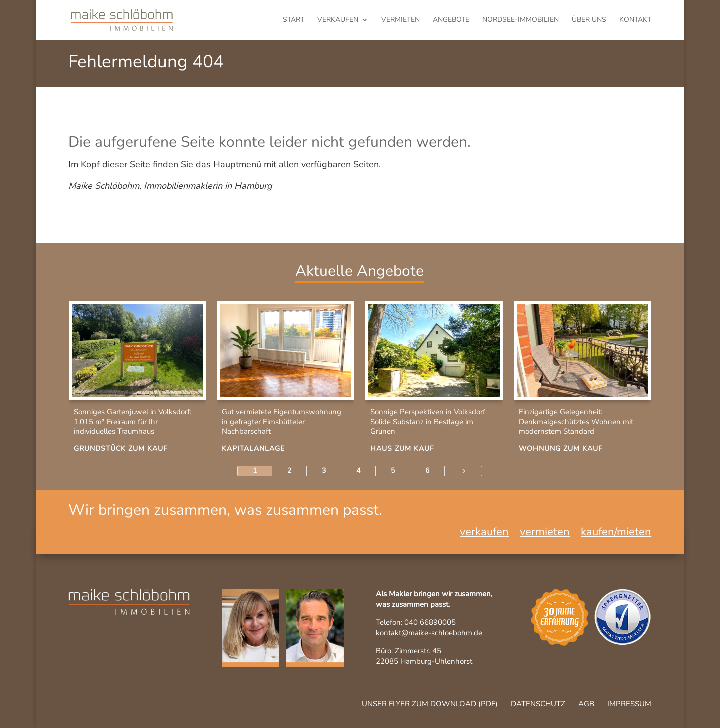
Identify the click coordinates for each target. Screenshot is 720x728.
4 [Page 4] (358, 471)
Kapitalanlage (253, 449)
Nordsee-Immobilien (521, 20)
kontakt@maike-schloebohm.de (429, 633)
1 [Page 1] (255, 471)
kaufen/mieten (616, 534)
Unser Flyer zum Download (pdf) (430, 704)
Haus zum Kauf (402, 449)
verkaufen (338, 20)
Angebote (451, 20)
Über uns (589, 20)
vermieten (401, 20)
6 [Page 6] (427, 471)
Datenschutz (538, 704)
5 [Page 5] (393, 471)
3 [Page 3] (324, 471)
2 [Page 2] (289, 471)
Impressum (629, 704)
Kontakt (635, 20)
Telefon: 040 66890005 (416, 622)
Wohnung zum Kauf (561, 449)
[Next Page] (463, 471)
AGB (586, 704)
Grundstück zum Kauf (121, 449)
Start (294, 20)
